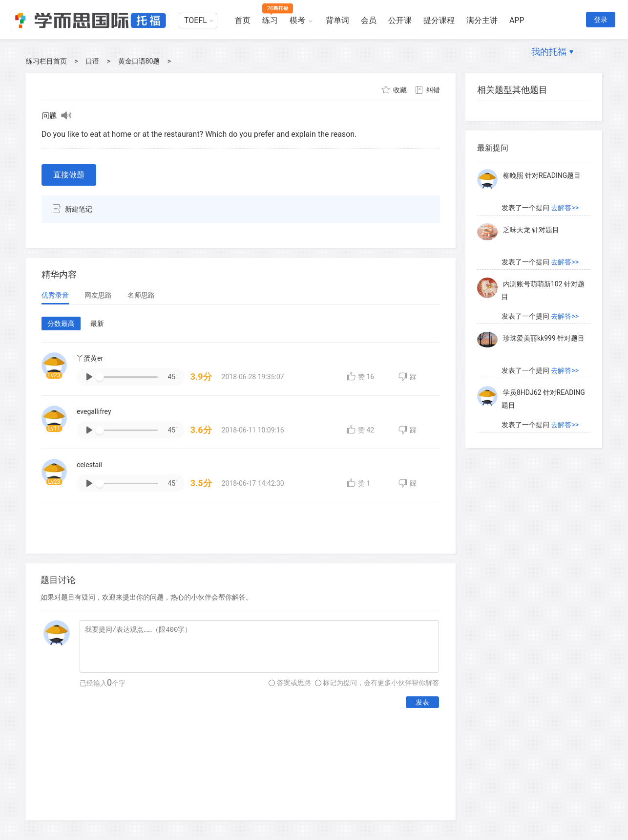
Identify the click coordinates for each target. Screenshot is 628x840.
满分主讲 (482, 20)
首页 (243, 20)
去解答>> (565, 173)
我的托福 (549, 52)
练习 (270, 20)
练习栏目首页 (46, 61)
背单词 (337, 20)
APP (517, 20)
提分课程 (439, 20)
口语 (92, 61)
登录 (601, 20)
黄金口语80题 (139, 61)
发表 (422, 702)
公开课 (400, 20)
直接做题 (69, 175)
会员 (369, 20)
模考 (297, 20)
